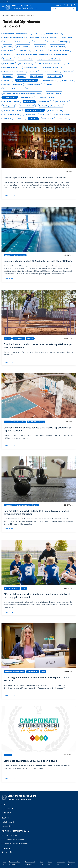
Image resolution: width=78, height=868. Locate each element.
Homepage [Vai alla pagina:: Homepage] (5, 15)
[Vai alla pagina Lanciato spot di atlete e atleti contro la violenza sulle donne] (10, 196)
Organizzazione (7, 826)
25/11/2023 (69, 172)
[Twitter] (67, 5)
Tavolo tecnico (9, 505)
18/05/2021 (69, 671)
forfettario (30, 338)
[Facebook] (63, 5)
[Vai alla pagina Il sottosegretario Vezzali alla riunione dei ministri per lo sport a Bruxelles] (10, 695)
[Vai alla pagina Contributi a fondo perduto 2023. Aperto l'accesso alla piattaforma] (10, 279)
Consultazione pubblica (24, 505)
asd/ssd (8, 255)
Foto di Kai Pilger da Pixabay (36, 422)
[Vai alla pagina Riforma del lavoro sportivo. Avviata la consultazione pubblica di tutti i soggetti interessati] (10, 612)
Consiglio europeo (33, 672)
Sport (36, 505)
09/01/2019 (69, 755)
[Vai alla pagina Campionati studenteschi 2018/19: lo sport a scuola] (10, 779)
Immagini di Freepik (19, 255)
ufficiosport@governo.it (10, 835)
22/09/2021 (69, 505)
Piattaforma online (19, 422)
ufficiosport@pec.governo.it (15, 839)
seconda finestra (19, 338)
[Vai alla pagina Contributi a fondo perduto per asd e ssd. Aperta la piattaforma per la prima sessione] (10, 445)
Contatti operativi (8, 822)
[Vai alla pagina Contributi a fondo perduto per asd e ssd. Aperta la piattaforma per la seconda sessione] (10, 362)
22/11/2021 (69, 422)
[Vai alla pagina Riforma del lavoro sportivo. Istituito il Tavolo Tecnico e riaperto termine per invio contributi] (10, 529)
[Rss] (74, 5)
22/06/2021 (69, 588)
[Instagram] (71, 5)
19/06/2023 (69, 255)
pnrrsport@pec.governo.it (19, 843)
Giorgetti (8, 755)
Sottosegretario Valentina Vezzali (15, 672)
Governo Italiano (7, 2)
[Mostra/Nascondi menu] (3, 7)
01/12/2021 (69, 338)
